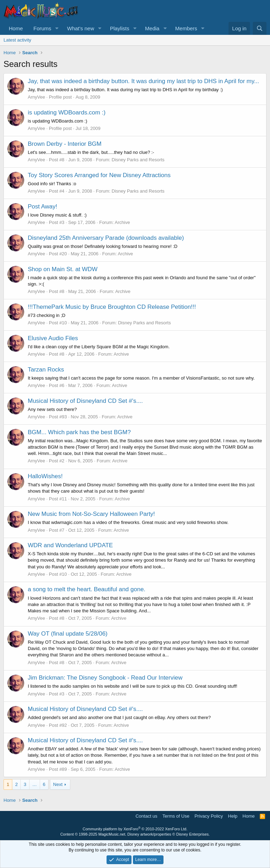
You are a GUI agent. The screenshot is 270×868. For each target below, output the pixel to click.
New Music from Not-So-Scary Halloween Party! (91, 514)
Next (58, 784)
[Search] (260, 28)
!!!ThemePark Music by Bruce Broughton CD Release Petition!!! (112, 307)
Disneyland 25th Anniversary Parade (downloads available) (106, 238)
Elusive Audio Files (53, 338)
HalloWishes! (45, 476)
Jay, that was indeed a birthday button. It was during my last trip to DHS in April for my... (143, 81)
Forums (42, 28)
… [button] (35, 784)
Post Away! (43, 207)
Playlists (120, 28)
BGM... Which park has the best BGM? (79, 432)
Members (186, 28)
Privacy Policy (209, 816)
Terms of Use (176, 816)
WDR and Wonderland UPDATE (70, 545)
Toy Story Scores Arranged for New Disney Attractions (99, 175)
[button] (57, 28)
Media (152, 28)
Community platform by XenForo (135, 829)
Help (233, 816)
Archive (122, 222)
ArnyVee (36, 97)
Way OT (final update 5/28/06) (68, 634)
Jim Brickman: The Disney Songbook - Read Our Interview (105, 678)
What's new (81, 28)
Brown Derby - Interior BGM (65, 144)
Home (16, 28)
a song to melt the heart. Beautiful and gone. (87, 589)
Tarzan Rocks (46, 370)
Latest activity (17, 40)
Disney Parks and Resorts (138, 160)
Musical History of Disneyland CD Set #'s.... (85, 401)
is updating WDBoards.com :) (67, 113)
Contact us (146, 816)
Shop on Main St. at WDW (63, 269)
